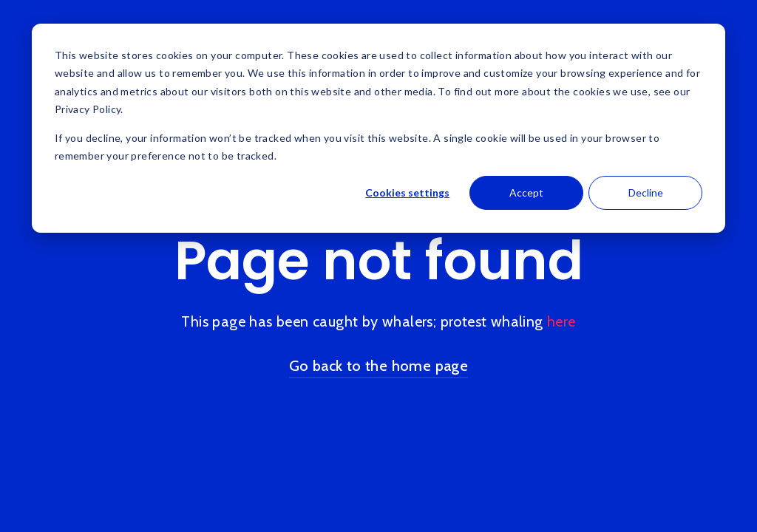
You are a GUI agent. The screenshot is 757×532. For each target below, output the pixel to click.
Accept (526, 192)
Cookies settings (407, 192)
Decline (646, 192)
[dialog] (378, 128)
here (561, 321)
